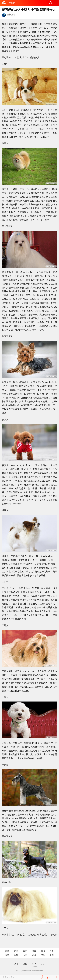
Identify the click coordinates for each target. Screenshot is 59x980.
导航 (25, 964)
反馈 (34, 964)
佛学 (43, 955)
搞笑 (7, 955)
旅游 (34, 955)
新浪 (43, 951)
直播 (16, 951)
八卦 (16, 955)
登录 (43, 964)
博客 (34, 951)
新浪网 (12, 3)
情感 (25, 955)
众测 (52, 955)
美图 (25, 951)
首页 (16, 964)
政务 (52, 951)
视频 (7, 951)
